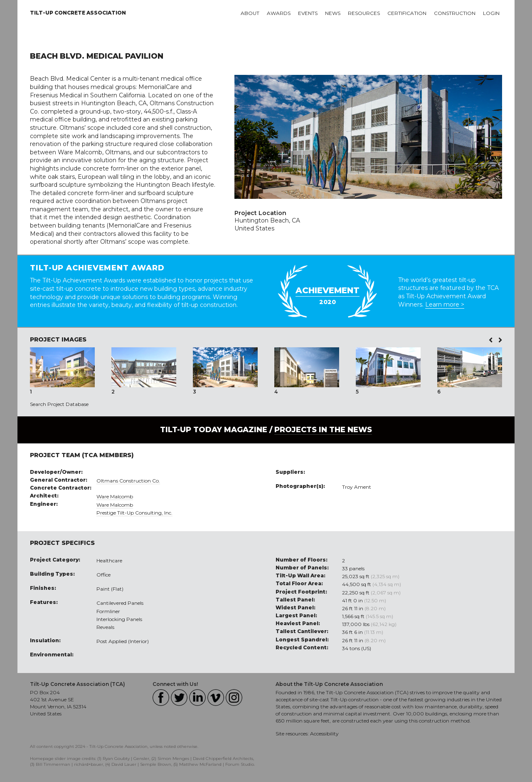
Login (491, 13)
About (250, 13)
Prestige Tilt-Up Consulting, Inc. (134, 513)
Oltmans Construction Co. (128, 481)
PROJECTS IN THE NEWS (323, 430)
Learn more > (445, 304)
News (333, 13)
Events (308, 13)
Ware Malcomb (115, 496)
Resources (364, 13)
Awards (279, 13)
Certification (407, 13)
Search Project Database (59, 404)
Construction (455, 13)
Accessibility (324, 734)
